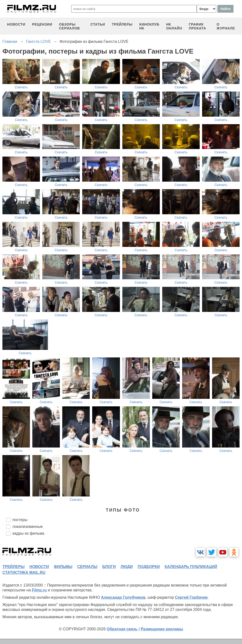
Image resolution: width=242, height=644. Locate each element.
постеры (20, 520)
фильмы (63, 567)
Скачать (21, 87)
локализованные (27, 527)
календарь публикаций (191, 567)
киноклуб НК (149, 26)
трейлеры (122, 24)
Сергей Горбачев (191, 597)
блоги (109, 567)
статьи (98, 24)
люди (127, 567)
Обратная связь (122, 629)
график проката (197, 26)
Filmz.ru (39, 590)
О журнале (226, 26)
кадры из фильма (28, 533)
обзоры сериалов (70, 26)
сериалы (87, 567)
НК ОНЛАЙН (174, 26)
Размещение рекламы (162, 629)
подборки (149, 567)
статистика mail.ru (24, 573)
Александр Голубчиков (123, 597)
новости (16, 24)
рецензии (42, 24)
